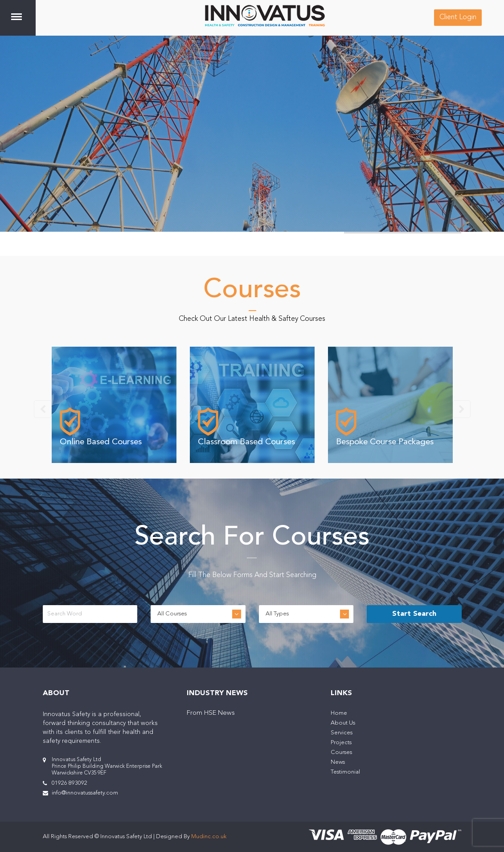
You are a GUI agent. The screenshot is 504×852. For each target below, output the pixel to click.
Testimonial (345, 772)
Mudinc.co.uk (209, 837)
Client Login (458, 17)
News (338, 762)
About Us (343, 723)
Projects (341, 743)
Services (342, 733)
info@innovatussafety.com (85, 793)
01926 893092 (70, 783)
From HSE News (211, 713)
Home (339, 713)
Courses (341, 752)
